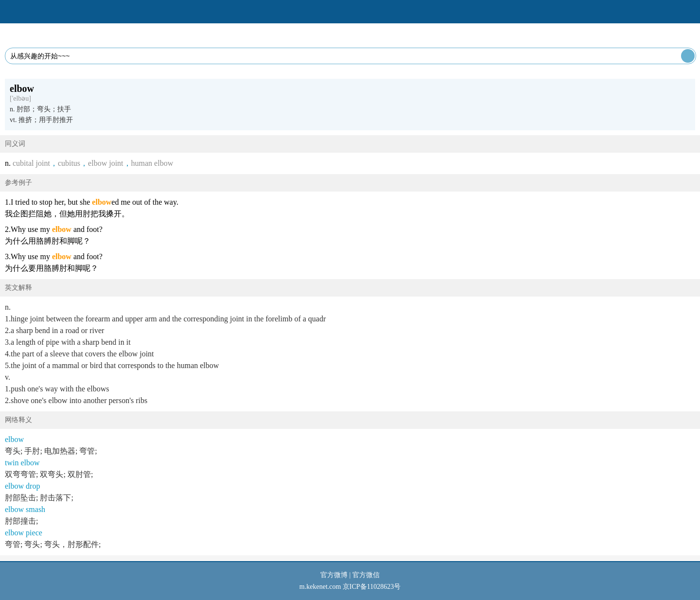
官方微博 (334, 575)
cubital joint (31, 163)
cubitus (69, 163)
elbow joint (105, 163)
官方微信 (366, 575)
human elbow (152, 163)
